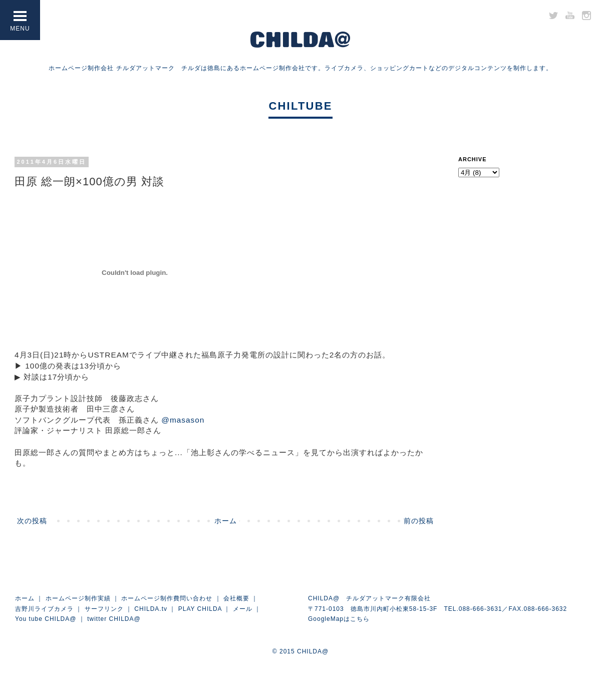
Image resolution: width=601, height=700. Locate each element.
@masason (183, 420)
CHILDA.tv (151, 609)
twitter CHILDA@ (114, 619)
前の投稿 (419, 521)
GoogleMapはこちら (339, 619)
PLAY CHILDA (200, 609)
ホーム (226, 521)
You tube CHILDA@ (46, 619)
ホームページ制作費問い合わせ (167, 598)
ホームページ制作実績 (78, 598)
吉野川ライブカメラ (44, 609)
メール (243, 609)
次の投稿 (32, 521)
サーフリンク (104, 609)
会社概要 (236, 598)
